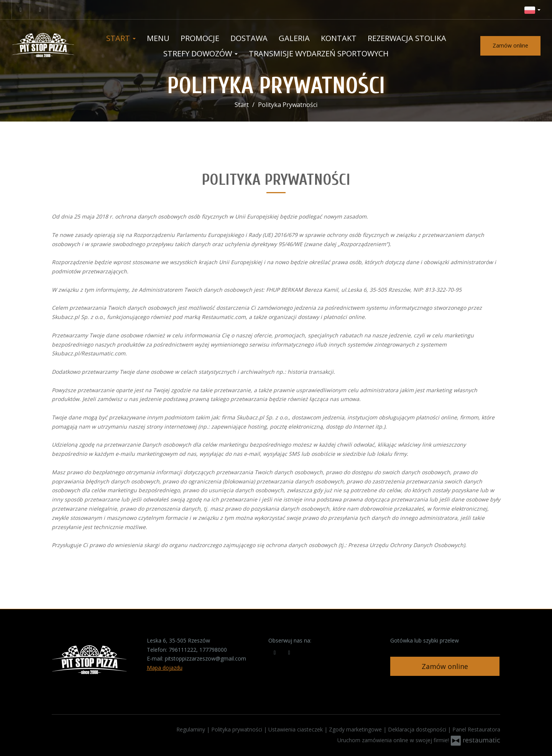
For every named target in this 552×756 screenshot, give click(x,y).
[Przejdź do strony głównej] (44, 46)
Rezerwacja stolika (407, 38)
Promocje (200, 38)
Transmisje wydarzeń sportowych (319, 53)
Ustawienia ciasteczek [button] (296, 729)
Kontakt (339, 38)
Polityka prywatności (237, 729)
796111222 (182, 650)
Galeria (294, 38)
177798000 (213, 650)
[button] (532, 10)
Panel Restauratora (476, 729)
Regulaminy (191, 729)
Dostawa (249, 38)
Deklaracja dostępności (418, 729)
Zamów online (510, 45)
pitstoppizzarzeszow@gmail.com (205, 658)
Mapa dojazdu (165, 668)
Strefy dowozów (200, 53)
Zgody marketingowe (356, 729)
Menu (158, 38)
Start (121, 38)
